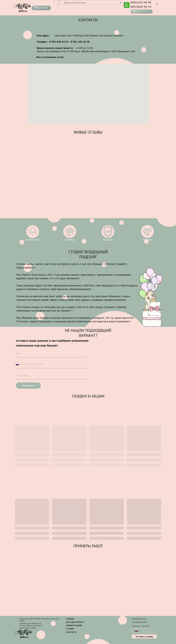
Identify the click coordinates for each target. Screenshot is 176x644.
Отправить (28, 386)
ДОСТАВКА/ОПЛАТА (75, 622)
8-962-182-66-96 (80, 42)
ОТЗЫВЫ (70, 629)
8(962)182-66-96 (141, 2)
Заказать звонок (141, 626)
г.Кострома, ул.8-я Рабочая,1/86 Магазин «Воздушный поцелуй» (89, 35)
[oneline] (52, 375)
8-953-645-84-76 (59, 42)
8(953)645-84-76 (141, 7)
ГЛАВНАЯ (70, 619)
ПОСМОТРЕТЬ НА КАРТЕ (28, 628)
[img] (127, 5)
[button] (142, 12)
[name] (52, 354)
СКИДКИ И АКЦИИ (74, 625)
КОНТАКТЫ (71, 632)
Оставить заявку (144, 637)
